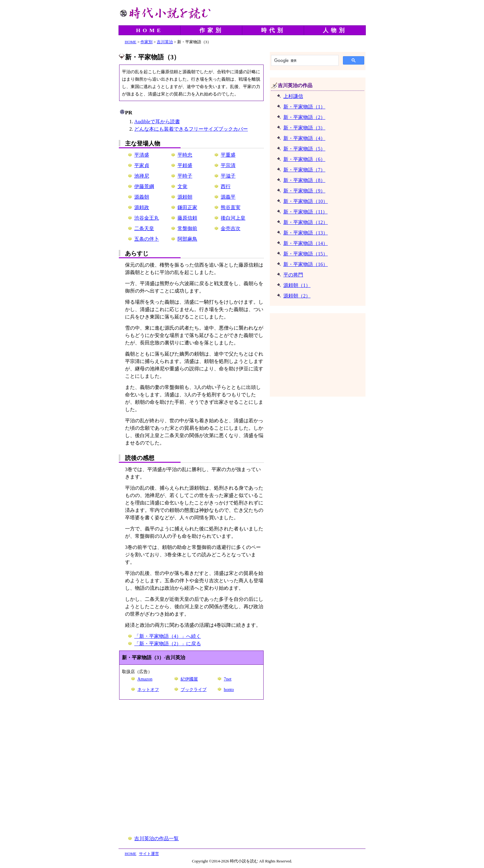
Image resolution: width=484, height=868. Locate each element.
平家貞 (142, 165)
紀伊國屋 (189, 679)
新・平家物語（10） (306, 201)
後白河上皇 (233, 218)
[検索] (304, 61)
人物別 (335, 30)
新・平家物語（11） (305, 212)
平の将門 (293, 275)
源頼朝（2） (297, 296)
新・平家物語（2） (304, 117)
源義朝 (142, 197)
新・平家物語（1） (304, 107)
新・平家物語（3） (304, 128)
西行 (226, 186)
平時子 (185, 176)
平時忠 (185, 155)
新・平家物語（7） (304, 170)
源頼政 (142, 207)
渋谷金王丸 (147, 218)
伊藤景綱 (144, 186)
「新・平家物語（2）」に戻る (168, 644)
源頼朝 (185, 197)
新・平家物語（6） (304, 159)
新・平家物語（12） (306, 222)
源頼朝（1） (297, 285)
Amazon (145, 679)
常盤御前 (187, 228)
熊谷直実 (231, 207)
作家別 (211, 30)
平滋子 (228, 176)
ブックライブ (194, 689)
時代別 (273, 30)
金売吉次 (231, 228)
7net (228, 679)
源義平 (228, 197)
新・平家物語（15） (306, 254)
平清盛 (142, 155)
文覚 (182, 186)
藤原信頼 (187, 218)
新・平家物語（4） (304, 138)
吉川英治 (165, 42)
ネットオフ (148, 689)
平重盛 (228, 155)
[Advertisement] (191, 768)
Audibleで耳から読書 (157, 122)
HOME (150, 30)
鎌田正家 (187, 207)
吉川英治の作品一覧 (156, 839)
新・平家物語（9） (304, 191)
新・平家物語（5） (304, 149)
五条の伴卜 (147, 239)
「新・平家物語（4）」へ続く (168, 636)
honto (229, 689)
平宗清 (228, 165)
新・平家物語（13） (306, 233)
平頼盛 (185, 165)
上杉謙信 (293, 96)
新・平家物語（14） (306, 243)
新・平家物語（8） (304, 180)
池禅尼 (142, 176)
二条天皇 (144, 228)
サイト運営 (149, 854)
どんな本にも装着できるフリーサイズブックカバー (191, 129)
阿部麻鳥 (187, 239)
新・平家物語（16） (306, 264)
